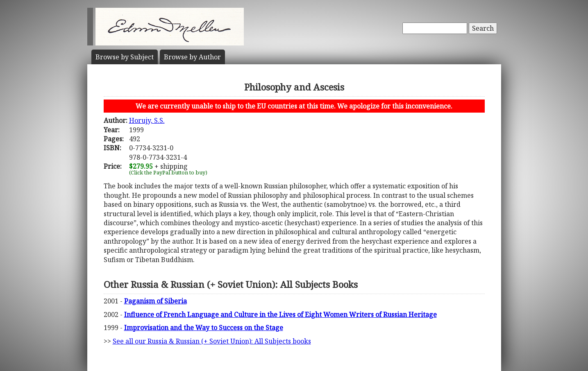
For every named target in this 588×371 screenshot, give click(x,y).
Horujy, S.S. (147, 120)
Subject (125, 57)
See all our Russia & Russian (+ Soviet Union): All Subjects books (212, 341)
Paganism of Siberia (156, 301)
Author (192, 57)
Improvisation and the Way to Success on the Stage (204, 328)
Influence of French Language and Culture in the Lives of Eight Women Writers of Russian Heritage (280, 314)
